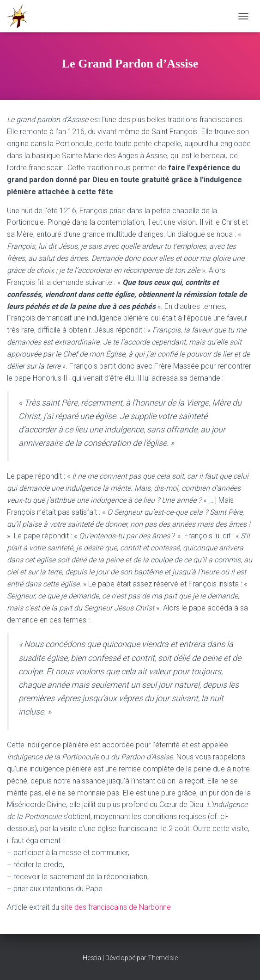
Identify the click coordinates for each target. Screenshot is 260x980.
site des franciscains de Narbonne (116, 907)
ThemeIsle (163, 958)
